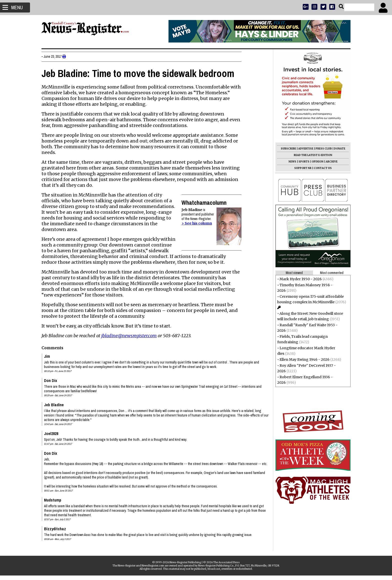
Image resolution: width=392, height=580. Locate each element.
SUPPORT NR (301, 168)
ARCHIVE (330, 162)
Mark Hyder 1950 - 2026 (299, 279)
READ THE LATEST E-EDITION (311, 155)
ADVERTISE (304, 149)
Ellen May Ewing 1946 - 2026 (302, 359)
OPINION (316, 162)
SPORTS (302, 162)
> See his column (199, 223)
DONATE (338, 149)
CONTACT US (321, 168)
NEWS (290, 162)
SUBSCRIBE (286, 149)
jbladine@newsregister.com (131, 336)
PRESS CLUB (322, 149)
